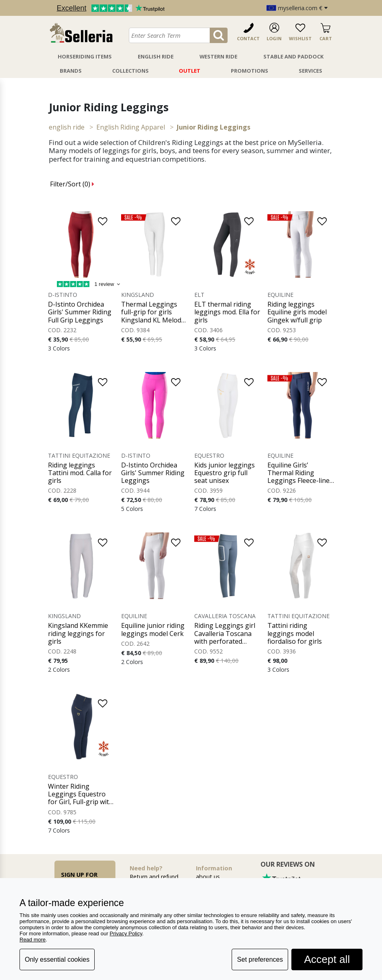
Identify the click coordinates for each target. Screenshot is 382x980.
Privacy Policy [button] (126, 933)
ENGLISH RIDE (67, 127)
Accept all (327, 959)
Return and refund (154, 877)
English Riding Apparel (131, 127)
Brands (71, 71)
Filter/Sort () (72, 184)
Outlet (190, 71)
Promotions (250, 71)
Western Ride (218, 56)
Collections (130, 71)
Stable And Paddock (293, 56)
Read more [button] (33, 940)
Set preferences (260, 959)
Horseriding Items (85, 56)
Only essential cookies (57, 959)
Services (310, 71)
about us (208, 877)
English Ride (156, 56)
